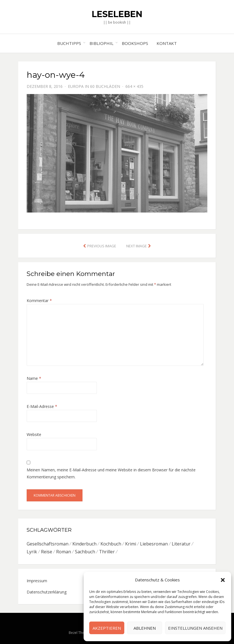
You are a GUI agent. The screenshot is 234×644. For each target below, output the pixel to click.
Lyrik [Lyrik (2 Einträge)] (32, 552)
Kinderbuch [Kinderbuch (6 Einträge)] (84, 544)
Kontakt (167, 43)
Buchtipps (69, 43)
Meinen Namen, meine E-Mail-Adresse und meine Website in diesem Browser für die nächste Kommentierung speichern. (111, 473)
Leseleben (117, 14)
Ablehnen (145, 628)
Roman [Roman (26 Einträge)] (64, 552)
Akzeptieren (107, 628)
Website (34, 434)
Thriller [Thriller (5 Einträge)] (107, 552)
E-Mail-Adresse (42, 406)
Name (34, 378)
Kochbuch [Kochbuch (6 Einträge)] (111, 544)
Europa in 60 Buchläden (94, 86)
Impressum (37, 581)
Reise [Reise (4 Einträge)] (47, 552)
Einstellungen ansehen (195, 628)
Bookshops (135, 43)
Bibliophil (101, 43)
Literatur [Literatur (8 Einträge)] (181, 544)
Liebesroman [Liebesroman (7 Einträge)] (154, 544)
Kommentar (39, 301)
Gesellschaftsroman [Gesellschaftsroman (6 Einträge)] (48, 544)
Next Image (136, 246)
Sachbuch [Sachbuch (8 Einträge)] (85, 552)
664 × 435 (134, 86)
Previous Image (102, 246)
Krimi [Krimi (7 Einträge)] (131, 544)
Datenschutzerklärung (47, 592)
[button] (223, 580)
